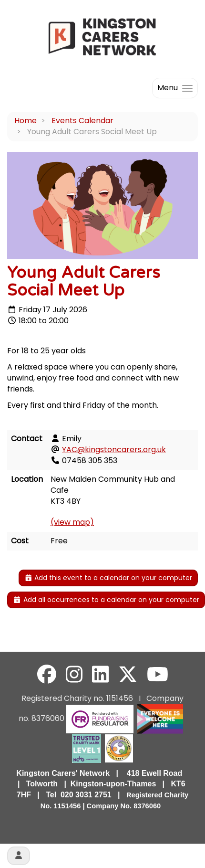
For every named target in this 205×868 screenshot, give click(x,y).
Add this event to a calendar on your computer (108, 578)
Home (26, 121)
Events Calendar (82, 121)
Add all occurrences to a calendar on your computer (106, 600)
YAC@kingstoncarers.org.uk (114, 450)
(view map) (72, 522)
